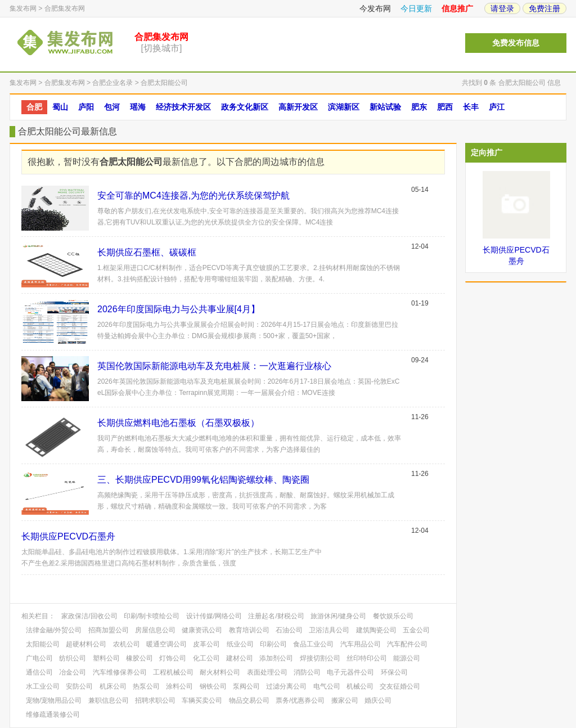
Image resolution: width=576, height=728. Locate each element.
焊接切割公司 (320, 658)
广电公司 (39, 658)
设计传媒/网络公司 (214, 616)
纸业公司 (240, 644)
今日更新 (416, 8)
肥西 (445, 107)
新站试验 (385, 107)
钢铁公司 (213, 686)
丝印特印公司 (367, 658)
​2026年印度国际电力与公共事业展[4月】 (179, 309)
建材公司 (240, 658)
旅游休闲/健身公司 (338, 616)
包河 (112, 107)
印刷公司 (273, 644)
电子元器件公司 (350, 672)
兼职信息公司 (109, 700)
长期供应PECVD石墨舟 (68, 536)
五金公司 (416, 630)
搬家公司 (345, 700)
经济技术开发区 (183, 107)
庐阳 (86, 107)
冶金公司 (73, 672)
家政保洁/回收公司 (89, 616)
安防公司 (79, 686)
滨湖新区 (344, 107)
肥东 (419, 107)
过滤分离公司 (286, 686)
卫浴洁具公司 (329, 630)
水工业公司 (43, 686)
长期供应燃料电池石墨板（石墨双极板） (178, 423)
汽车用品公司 (361, 644)
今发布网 (375, 8)
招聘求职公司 (155, 700)
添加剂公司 (276, 658)
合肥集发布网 (65, 8)
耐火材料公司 (220, 672)
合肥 (34, 107)
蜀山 (60, 107)
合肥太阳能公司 (164, 83)
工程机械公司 (173, 672)
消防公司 (307, 672)
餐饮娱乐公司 (393, 616)
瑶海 (138, 107)
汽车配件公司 (407, 644)
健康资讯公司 (202, 630)
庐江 (497, 107)
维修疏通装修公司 (53, 714)
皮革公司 (206, 644)
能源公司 (407, 658)
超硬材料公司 (86, 644)
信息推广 (457, 8)
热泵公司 (146, 686)
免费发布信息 (516, 43)
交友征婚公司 (400, 686)
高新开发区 (298, 107)
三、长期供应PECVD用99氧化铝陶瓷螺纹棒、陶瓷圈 (203, 480)
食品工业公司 (313, 644)
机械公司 (360, 686)
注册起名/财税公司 (276, 616)
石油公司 (289, 630)
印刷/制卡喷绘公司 (152, 616)
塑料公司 (106, 658)
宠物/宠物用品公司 (54, 700)
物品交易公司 (249, 700)
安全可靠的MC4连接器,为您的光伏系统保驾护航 (193, 196)
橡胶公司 (139, 658)
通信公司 (39, 672)
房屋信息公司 (155, 630)
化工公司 (206, 658)
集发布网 (23, 8)
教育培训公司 (249, 630)
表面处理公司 (267, 672)
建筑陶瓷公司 (376, 630)
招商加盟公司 (109, 630)
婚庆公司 (378, 700)
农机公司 (127, 644)
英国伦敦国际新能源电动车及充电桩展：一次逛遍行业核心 (214, 366)
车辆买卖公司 (202, 700)
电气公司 (327, 686)
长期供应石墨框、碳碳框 (147, 252)
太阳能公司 (43, 644)
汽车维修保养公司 (120, 672)
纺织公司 (73, 658)
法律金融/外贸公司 (54, 630)
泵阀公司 (246, 686)
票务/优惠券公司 (300, 700)
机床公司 (113, 686)
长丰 (471, 107)
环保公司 (394, 672)
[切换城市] (162, 48)
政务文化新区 (245, 107)
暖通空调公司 (166, 644)
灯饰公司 (173, 658)
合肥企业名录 (112, 83)
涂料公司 (179, 686)
